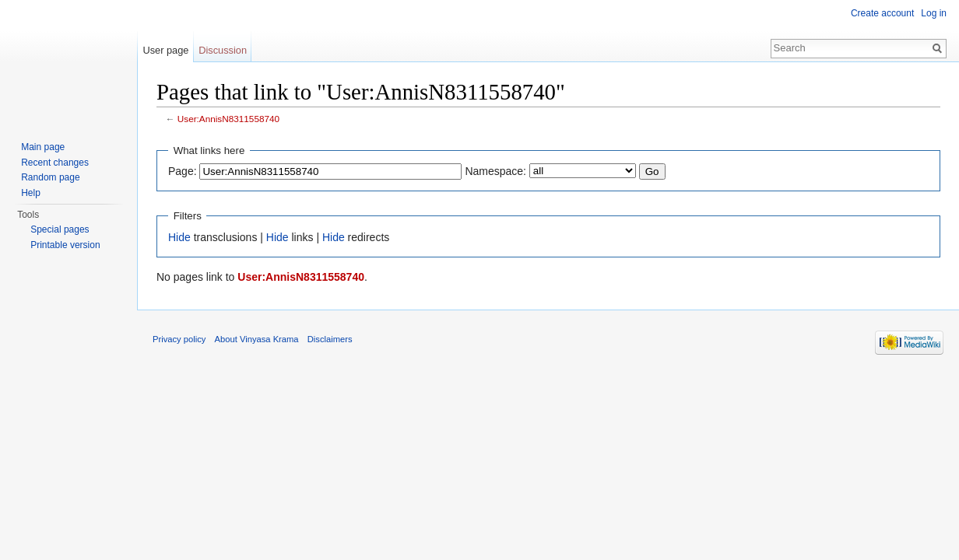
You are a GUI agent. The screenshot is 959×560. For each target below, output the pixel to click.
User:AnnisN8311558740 (228, 119)
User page (165, 50)
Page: (183, 171)
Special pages (60, 229)
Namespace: (495, 171)
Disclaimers (330, 339)
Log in (934, 13)
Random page (50, 177)
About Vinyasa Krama (257, 339)
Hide (179, 237)
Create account (882, 13)
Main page (43, 147)
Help (31, 193)
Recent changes (55, 163)
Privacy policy (179, 339)
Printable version (65, 245)
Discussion (223, 50)
